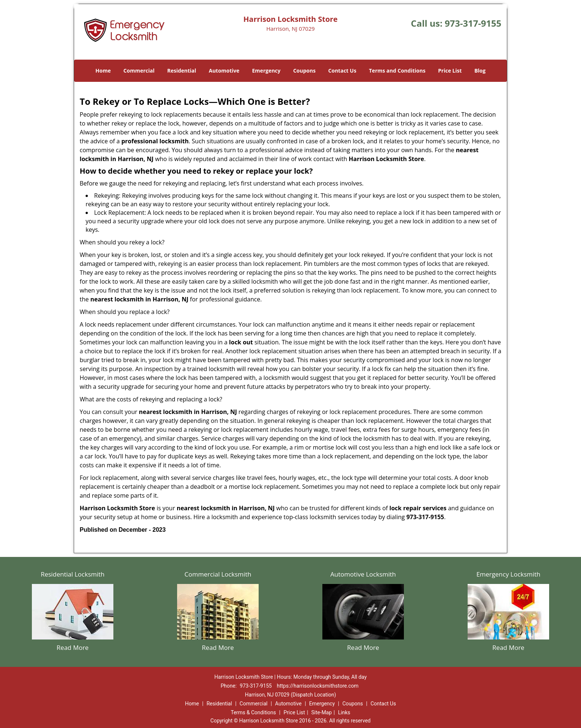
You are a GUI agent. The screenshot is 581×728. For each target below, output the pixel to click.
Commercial (139, 71)
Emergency (266, 71)
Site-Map (321, 712)
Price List (450, 71)
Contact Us (342, 71)
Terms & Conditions (253, 712)
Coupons (304, 71)
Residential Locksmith (73, 574)
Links (344, 712)
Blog (480, 71)
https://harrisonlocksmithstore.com (318, 686)
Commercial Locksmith (218, 574)
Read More (73, 647)
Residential (182, 71)
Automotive (224, 71)
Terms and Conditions (397, 71)
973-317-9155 (473, 23)
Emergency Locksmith (509, 574)
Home (103, 71)
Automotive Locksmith (363, 574)
